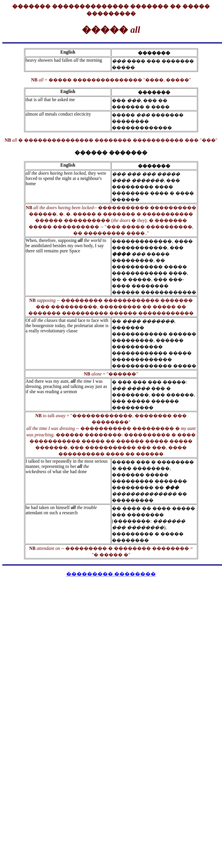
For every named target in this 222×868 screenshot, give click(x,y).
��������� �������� (111, 574)
